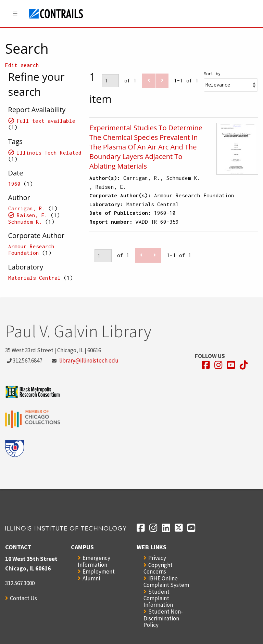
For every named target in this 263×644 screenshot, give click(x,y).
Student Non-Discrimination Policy (163, 618)
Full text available (46, 121)
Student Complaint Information (158, 598)
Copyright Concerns (158, 568)
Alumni (91, 578)
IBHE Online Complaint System (166, 582)
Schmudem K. (27, 222)
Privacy (157, 558)
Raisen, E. (32, 215)
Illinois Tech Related (49, 153)
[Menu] (15, 14)
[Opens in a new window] (206, 365)
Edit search (22, 65)
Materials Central (34, 278)
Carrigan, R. (27, 208)
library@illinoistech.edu (89, 360)
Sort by (212, 74)
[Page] (110, 81)
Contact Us (23, 598)
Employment (99, 571)
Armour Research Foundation (31, 249)
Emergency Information (94, 561)
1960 (14, 184)
